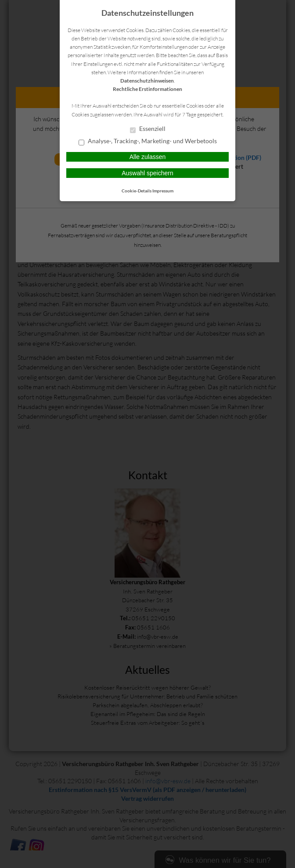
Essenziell (148, 129)
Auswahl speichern (147, 173)
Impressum (163, 191)
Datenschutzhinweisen (147, 81)
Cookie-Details (137, 191)
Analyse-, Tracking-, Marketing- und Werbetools (148, 141)
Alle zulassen (148, 157)
